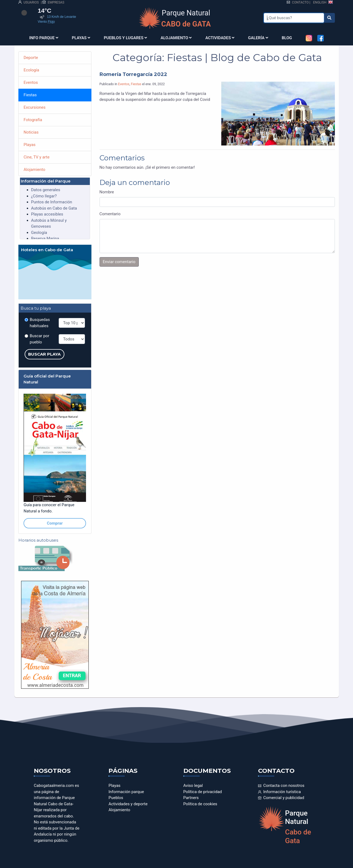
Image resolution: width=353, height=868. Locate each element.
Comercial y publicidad (281, 798)
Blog (287, 38)
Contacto (298, 2)
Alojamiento (34, 170)
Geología (39, 233)
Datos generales (46, 190)
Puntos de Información (52, 202)
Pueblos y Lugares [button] (125, 38)
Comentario (110, 214)
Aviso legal (193, 786)
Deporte (31, 58)
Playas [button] (81, 38)
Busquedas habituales (40, 323)
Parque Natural (186, 19)
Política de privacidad (203, 792)
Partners (191, 798)
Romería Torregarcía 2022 (133, 74)
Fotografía (33, 120)
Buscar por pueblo (39, 339)
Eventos (124, 84)
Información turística (279, 792)
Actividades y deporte (128, 804)
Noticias (31, 132)
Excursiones (34, 107)
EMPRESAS (53, 2)
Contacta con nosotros (281, 786)
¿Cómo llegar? (44, 196)
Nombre (107, 192)
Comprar (55, 523)
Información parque (126, 792)
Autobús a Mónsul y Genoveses (49, 223)
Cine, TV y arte (37, 157)
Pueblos (116, 798)
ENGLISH (323, 2)
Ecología (31, 70)
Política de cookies (200, 804)
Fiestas (136, 84)
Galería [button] (258, 38)
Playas (29, 145)
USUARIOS (29, 2)
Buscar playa (44, 354)
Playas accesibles (47, 214)
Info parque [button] (44, 38)
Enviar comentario (119, 262)
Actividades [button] (220, 38)
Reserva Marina (45, 238)
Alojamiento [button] (176, 38)
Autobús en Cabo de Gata (54, 208)
